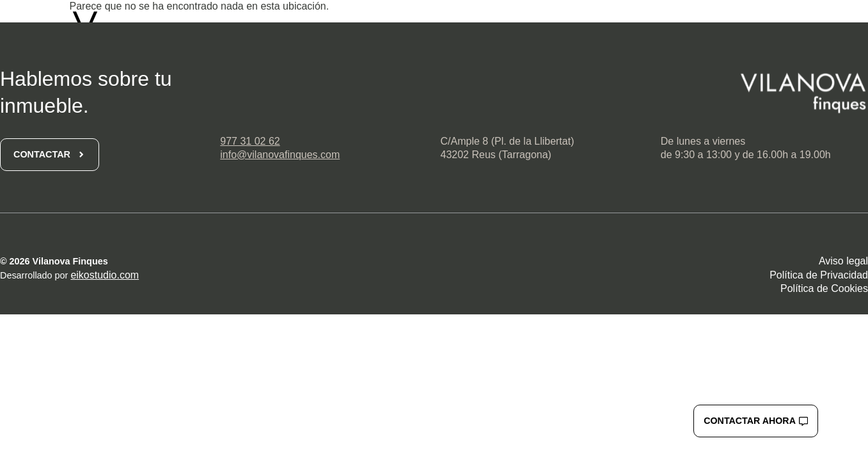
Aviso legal (843, 261)
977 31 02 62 (250, 141)
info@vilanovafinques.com (280, 155)
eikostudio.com (105, 275)
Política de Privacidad (819, 275)
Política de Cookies (824, 288)
